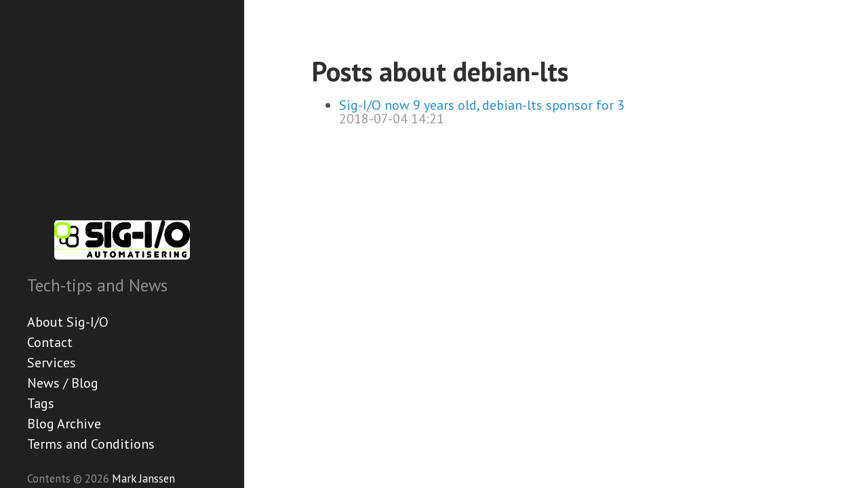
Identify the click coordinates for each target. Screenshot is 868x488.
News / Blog (63, 383)
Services (52, 363)
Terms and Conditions (91, 444)
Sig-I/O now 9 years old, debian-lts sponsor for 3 (482, 105)
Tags (41, 403)
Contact (50, 342)
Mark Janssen (143, 479)
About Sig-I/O (68, 322)
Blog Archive (64, 424)
